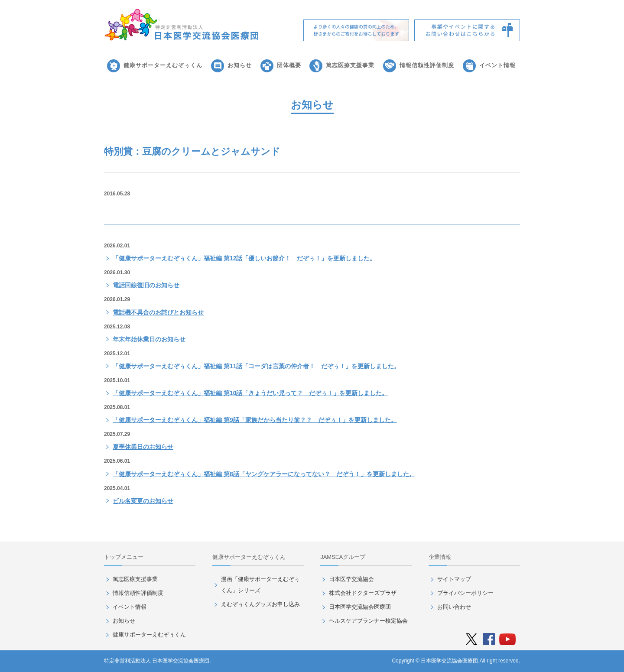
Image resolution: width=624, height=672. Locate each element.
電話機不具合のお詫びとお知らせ (158, 312)
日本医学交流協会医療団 (360, 607)
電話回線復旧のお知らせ (146, 285)
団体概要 (289, 65)
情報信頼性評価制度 (427, 65)
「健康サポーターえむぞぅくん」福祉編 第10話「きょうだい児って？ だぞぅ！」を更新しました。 (250, 393)
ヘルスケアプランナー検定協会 (368, 621)
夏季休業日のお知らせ (143, 447)
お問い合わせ (454, 607)
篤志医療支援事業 (350, 65)
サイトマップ (454, 579)
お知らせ (240, 65)
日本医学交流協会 (351, 579)
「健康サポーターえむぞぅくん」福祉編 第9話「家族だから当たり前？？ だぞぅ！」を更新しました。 (255, 420)
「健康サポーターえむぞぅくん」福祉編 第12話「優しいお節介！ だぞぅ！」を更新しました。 (244, 258)
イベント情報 (497, 65)
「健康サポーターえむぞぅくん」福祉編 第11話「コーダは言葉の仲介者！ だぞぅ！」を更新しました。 (256, 366)
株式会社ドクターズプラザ (363, 593)
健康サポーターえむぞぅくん (163, 65)
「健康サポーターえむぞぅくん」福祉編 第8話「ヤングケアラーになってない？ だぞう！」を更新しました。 (264, 474)
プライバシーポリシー (465, 593)
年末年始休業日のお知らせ (149, 339)
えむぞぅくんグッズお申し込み (260, 604)
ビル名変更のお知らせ (143, 501)
